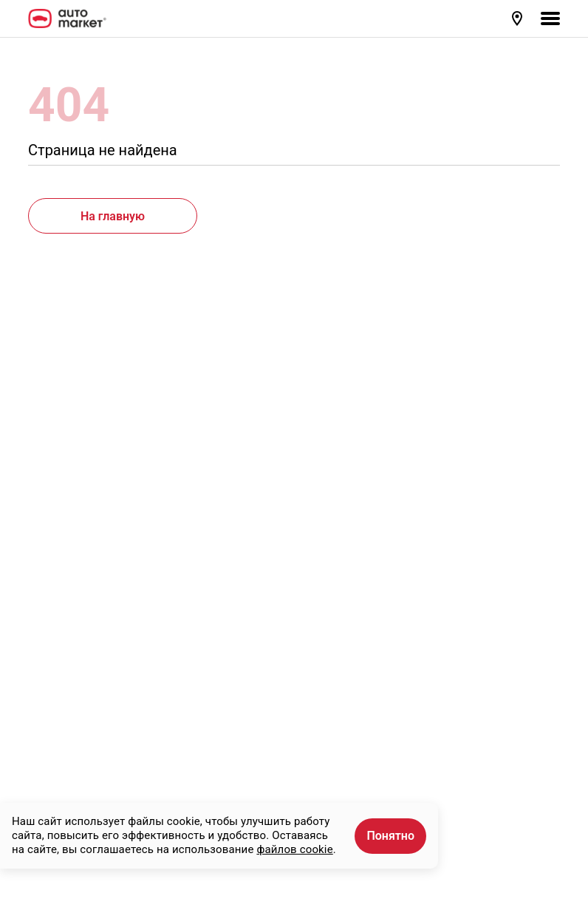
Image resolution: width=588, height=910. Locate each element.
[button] (519, 18)
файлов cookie (294, 849)
